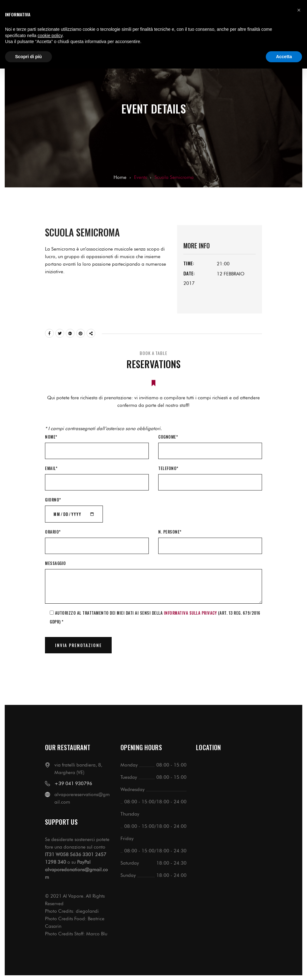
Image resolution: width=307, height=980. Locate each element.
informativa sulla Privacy (190, 613)
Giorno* (53, 500)
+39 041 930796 (73, 783)
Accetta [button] (284, 57)
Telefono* (168, 468)
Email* (51, 468)
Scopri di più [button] (28, 57)
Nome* (51, 437)
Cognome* (168, 437)
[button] (299, 10)
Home (120, 177)
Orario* (53, 532)
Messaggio (56, 563)
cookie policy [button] (50, 36)
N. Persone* (170, 532)
